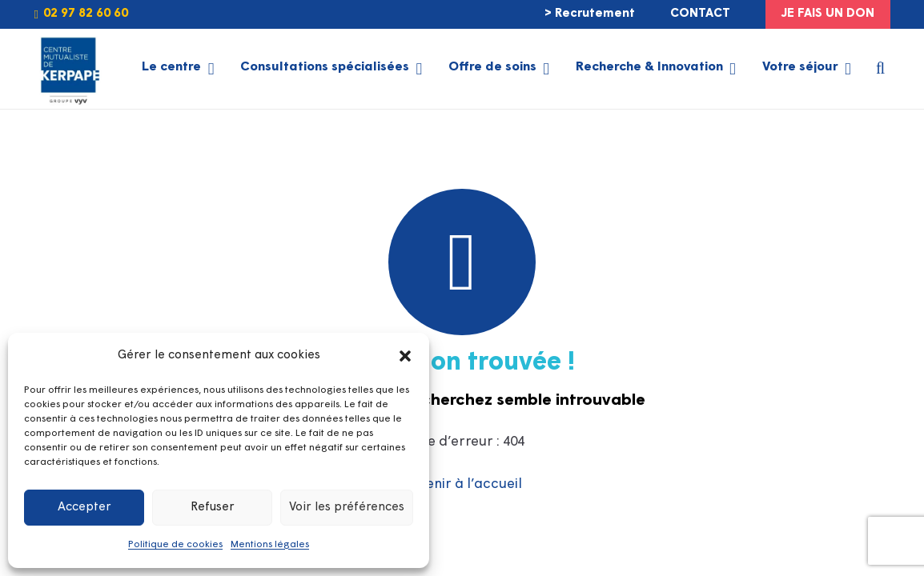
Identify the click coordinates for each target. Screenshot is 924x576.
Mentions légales (270, 545)
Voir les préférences (347, 508)
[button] (405, 356)
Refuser (213, 508)
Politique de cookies (175, 545)
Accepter (84, 508)
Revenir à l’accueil (462, 484)
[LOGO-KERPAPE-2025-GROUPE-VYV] (68, 69)
